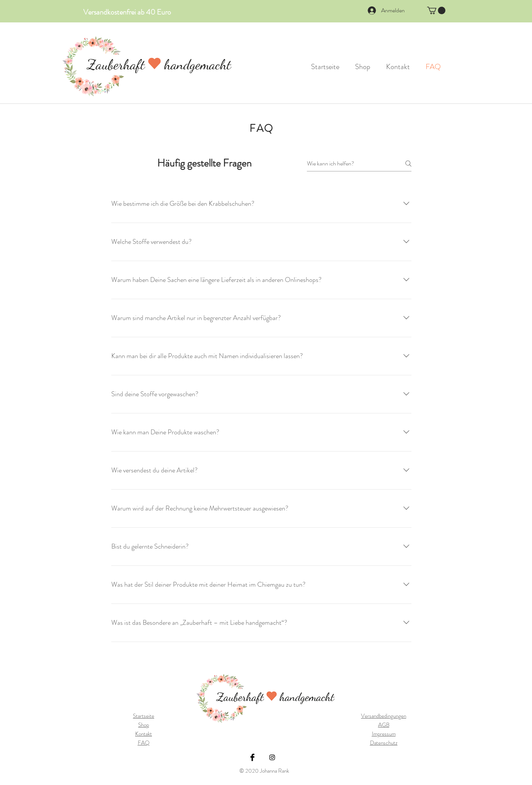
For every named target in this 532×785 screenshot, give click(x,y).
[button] (436, 10)
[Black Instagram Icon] (272, 757)
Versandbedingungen (384, 716)
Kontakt (144, 734)
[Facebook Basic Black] (252, 757)
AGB (384, 725)
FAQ (144, 743)
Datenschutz (384, 743)
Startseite (144, 716)
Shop (144, 725)
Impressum (384, 734)
